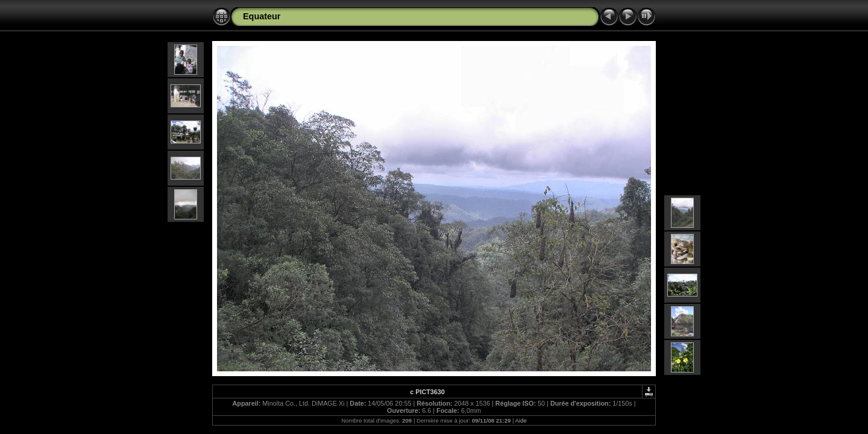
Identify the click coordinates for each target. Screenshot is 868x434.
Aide (521, 420)
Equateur (262, 16)
